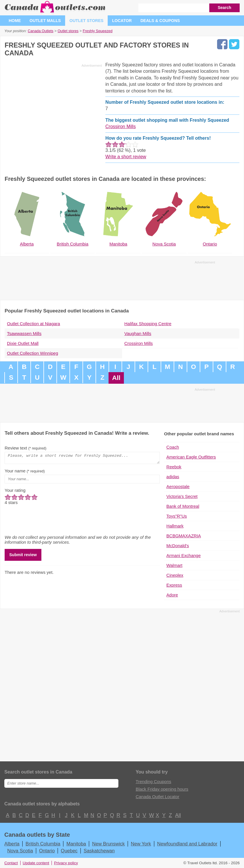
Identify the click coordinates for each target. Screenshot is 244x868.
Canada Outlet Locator (158, 797)
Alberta (12, 844)
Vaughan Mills (138, 333)
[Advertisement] (53, 110)
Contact (11, 863)
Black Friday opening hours (162, 789)
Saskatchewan (99, 851)
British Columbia (43, 844)
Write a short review (126, 157)
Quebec (69, 851)
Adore (172, 595)
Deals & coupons (160, 21)
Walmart (174, 565)
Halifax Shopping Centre (148, 324)
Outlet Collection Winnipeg (33, 353)
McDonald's (178, 546)
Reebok (174, 467)
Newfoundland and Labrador (187, 844)
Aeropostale (178, 486)
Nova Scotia (20, 851)
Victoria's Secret (182, 496)
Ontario (47, 851)
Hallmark (175, 526)
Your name (25, 473)
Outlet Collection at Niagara (33, 324)
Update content (36, 863)
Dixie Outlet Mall (23, 343)
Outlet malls (45, 21)
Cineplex (175, 575)
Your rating (15, 492)
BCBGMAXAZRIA (184, 536)
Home (15, 21)
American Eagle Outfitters (191, 457)
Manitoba (76, 844)
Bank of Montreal (183, 506)
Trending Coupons (154, 781)
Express (174, 585)
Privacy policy (66, 863)
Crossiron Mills (121, 127)
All (116, 378)
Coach (173, 447)
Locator (122, 21)
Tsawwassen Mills (24, 333)
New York (141, 844)
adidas (173, 477)
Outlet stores (86, 21)
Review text (25, 448)
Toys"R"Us (177, 516)
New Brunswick (108, 844)
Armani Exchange (184, 555)
